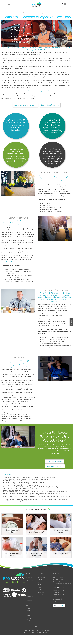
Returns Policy (28, 614)
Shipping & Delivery (42, 578)
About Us (29, 577)
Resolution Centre (41, 593)
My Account (41, 583)
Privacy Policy (28, 609)
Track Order (40, 588)
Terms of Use (29, 604)
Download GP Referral (54, 462)
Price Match (30, 600)
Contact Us (29, 580)
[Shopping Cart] (64, 5)
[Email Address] (55, 605)
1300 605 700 (58, 581)
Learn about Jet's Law (9, 262)
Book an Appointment (55, 466)
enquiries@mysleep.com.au (59, 584)
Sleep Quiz (71, 322)
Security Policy (28, 619)
